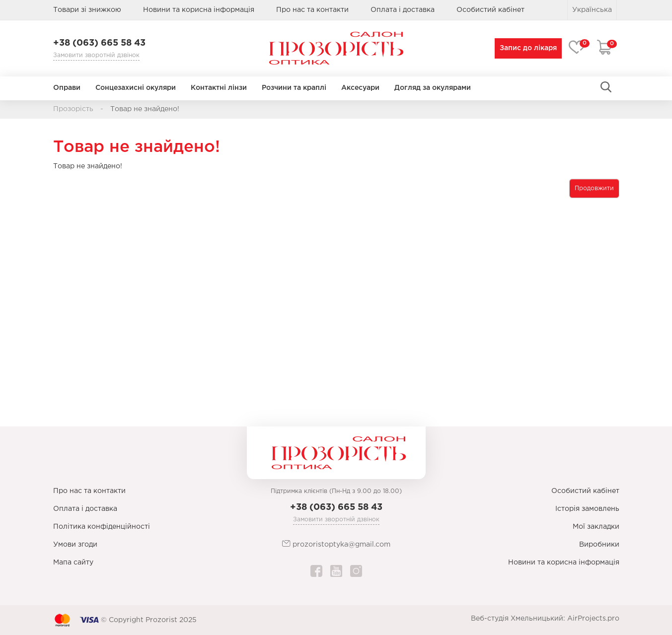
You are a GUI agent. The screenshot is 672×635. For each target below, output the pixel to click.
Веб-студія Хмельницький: (518, 619)
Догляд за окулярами (433, 88)
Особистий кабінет (585, 491)
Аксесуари (360, 88)
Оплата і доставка (403, 10)
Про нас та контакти (312, 10)
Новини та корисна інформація (199, 10)
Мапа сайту (73, 563)
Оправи (67, 88)
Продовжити (594, 188)
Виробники (599, 545)
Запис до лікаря (526, 48)
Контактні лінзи (219, 88)
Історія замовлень (587, 509)
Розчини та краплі (294, 88)
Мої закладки (596, 527)
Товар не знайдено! (145, 109)
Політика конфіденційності (102, 527)
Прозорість (73, 109)
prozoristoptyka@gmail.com (336, 544)
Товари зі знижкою (87, 10)
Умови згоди (75, 545)
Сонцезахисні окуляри (136, 88)
